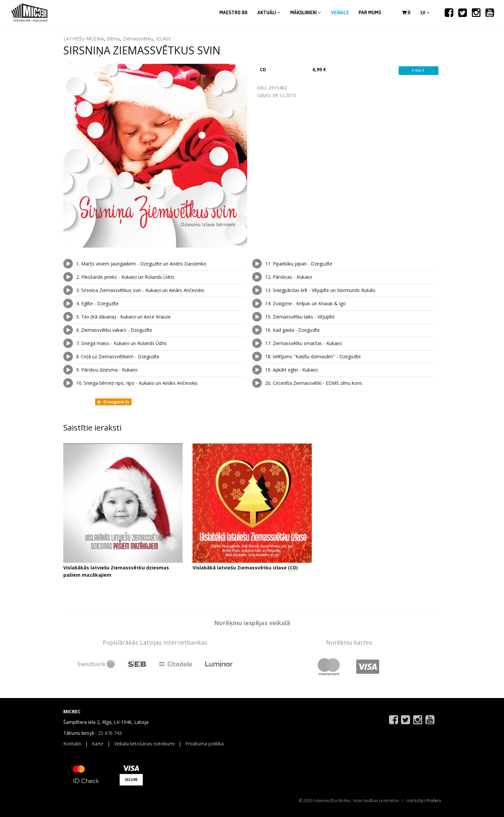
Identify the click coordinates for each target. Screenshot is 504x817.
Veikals (340, 12)
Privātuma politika (204, 744)
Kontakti (72, 744)
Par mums (370, 12)
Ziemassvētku (138, 39)
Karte (98, 744)
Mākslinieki (306, 12)
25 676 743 (110, 733)
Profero (434, 801)
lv (425, 12)
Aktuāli (269, 12)
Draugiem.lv (113, 402)
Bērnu (113, 39)
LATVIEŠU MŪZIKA (84, 39)
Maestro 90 (233, 12)
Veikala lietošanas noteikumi (144, 744)
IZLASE (163, 39)
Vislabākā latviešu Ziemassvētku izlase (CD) (245, 568)
